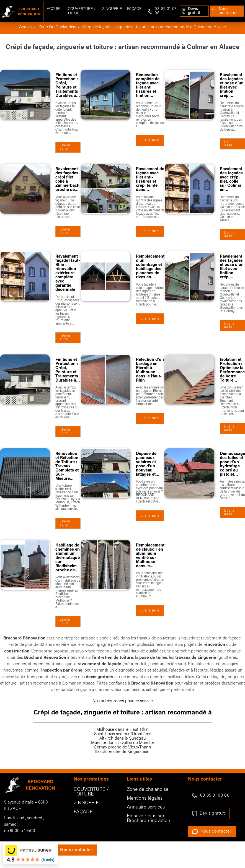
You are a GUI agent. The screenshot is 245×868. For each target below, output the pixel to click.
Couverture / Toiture (81, 11)
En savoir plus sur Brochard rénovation (149, 818)
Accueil (55, 9)
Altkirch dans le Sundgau (122, 739)
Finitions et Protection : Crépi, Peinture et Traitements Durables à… (68, 85)
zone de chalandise (57, 27)
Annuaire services (146, 807)
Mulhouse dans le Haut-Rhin (122, 730)
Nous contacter (216, 831)
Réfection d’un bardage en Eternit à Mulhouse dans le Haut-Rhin (150, 370)
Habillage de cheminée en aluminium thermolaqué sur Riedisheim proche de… (68, 558)
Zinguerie (112, 9)
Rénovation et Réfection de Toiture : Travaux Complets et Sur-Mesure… (67, 466)
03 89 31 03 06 (215, 796)
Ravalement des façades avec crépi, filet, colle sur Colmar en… (231, 180)
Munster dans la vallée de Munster (123, 743)
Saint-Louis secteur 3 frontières (123, 734)
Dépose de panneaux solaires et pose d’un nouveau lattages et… (148, 464)
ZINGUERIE (86, 803)
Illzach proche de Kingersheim (123, 752)
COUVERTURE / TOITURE (91, 792)
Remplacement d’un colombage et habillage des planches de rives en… (150, 267)
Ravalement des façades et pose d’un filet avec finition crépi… (232, 85)
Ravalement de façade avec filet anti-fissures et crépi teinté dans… (150, 180)
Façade (134, 9)
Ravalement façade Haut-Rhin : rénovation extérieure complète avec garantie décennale (68, 273)
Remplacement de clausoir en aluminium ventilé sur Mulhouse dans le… (150, 556)
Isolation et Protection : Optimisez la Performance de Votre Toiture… (232, 370)
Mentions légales (145, 798)
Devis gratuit (212, 813)
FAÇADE (83, 812)
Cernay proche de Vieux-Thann (122, 747)
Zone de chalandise (148, 790)
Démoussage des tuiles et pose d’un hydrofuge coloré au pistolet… (232, 464)
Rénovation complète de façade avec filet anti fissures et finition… (148, 85)
